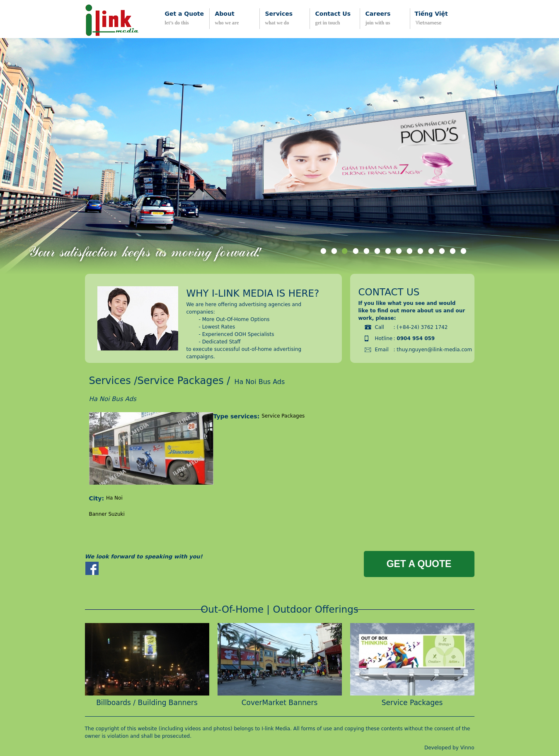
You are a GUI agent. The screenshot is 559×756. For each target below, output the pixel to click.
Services (110, 381)
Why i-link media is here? (253, 293)
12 (442, 253)
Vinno (467, 748)
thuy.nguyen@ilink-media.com (434, 350)
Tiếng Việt (431, 14)
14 (463, 253)
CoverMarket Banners (280, 703)
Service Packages (180, 381)
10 (420, 253)
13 (453, 253)
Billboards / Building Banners (147, 703)
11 (431, 253)
